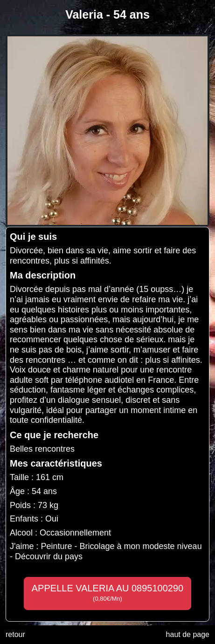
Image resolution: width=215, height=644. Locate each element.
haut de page (188, 634)
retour (15, 634)
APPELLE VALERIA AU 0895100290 (107, 593)
